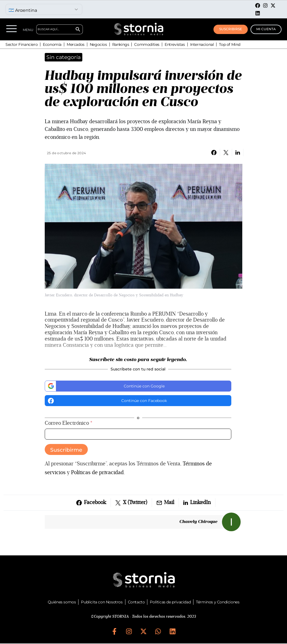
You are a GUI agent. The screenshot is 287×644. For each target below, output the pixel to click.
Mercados (76, 44)
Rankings (121, 44)
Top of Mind (230, 44)
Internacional (202, 44)
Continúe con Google (105, 386)
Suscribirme (66, 450)
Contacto (136, 602)
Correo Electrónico (69, 423)
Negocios (98, 44)
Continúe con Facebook (107, 401)
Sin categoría (64, 57)
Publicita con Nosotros (102, 602)
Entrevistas (175, 44)
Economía (52, 44)
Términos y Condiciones (218, 602)
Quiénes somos (62, 602)
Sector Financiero (22, 44)
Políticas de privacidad (170, 602)
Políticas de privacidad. (98, 473)
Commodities (147, 44)
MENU (29, 30)
